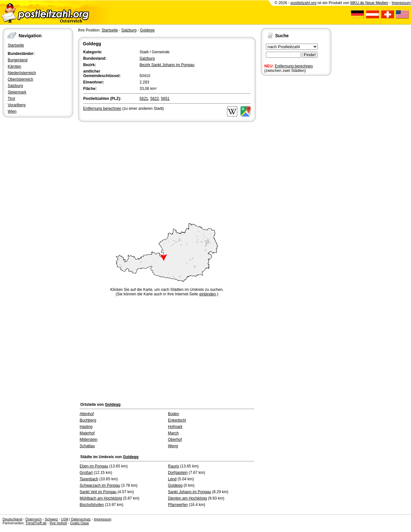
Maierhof (87, 433)
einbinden (207, 294)
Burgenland (17, 60)
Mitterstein (88, 440)
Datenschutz (81, 519)
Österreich (34, 519)
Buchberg (88, 420)
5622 (155, 99)
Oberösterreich (20, 79)
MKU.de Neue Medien (369, 3)
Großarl (86, 473)
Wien (12, 111)
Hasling (86, 427)
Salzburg (15, 86)
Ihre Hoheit (58, 523)
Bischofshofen (92, 505)
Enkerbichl (177, 420)
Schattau (87, 446)
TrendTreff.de (36, 523)
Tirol (11, 99)
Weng (173, 446)
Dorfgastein (178, 473)
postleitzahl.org (304, 3)
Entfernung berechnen (294, 66)
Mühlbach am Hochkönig (101, 498)
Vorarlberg (17, 105)
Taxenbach (89, 479)
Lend (172, 479)
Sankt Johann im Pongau (189, 492)
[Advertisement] (167, 171)
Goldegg (147, 30)
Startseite (16, 45)
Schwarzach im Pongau (100, 485)
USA (65, 519)
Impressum (401, 3)
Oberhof (175, 440)
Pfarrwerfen (178, 505)
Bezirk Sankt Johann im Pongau (167, 65)
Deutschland (12, 519)
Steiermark (17, 92)
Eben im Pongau (94, 466)
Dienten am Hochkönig (187, 498)
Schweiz (51, 519)
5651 (165, 99)
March (173, 433)
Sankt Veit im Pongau (98, 492)
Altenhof (87, 414)
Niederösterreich (22, 73)
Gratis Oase (79, 523)
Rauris (174, 466)
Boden (174, 414)
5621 (144, 99)
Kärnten (14, 66)
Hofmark (175, 427)
